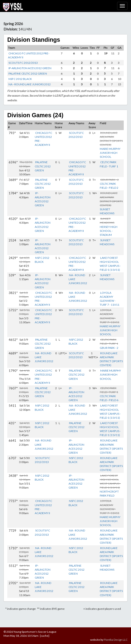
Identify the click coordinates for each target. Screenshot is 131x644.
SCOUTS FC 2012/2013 (23, 63)
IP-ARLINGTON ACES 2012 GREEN (30, 68)
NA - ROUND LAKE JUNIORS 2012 (30, 84)
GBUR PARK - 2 (109, 348)
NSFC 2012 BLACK (20, 79)
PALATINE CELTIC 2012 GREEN (28, 73)
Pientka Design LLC (116, 640)
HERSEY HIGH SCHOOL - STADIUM (109, 231)
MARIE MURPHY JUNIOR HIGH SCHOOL (110, 153)
